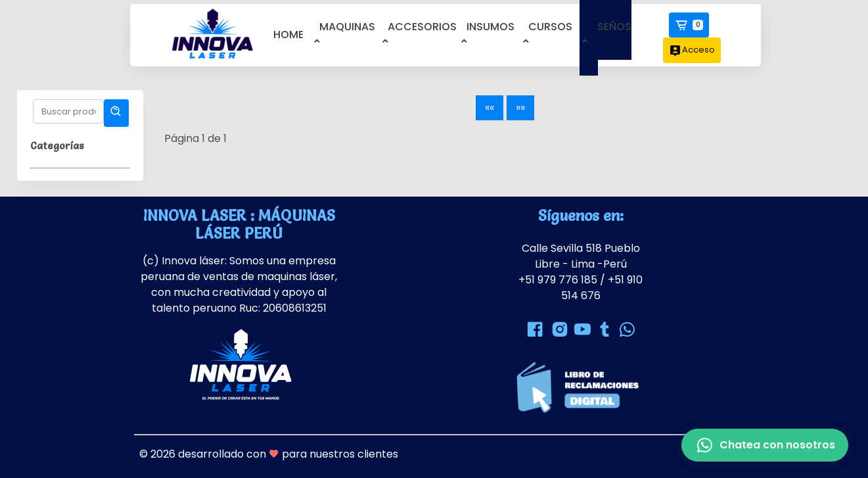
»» (520, 108)
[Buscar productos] (68, 111)
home (288, 35)
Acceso (692, 50)
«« (490, 108)
